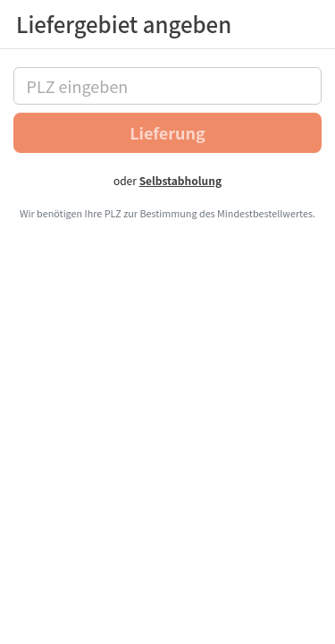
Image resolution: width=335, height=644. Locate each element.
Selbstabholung (180, 180)
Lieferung (167, 132)
